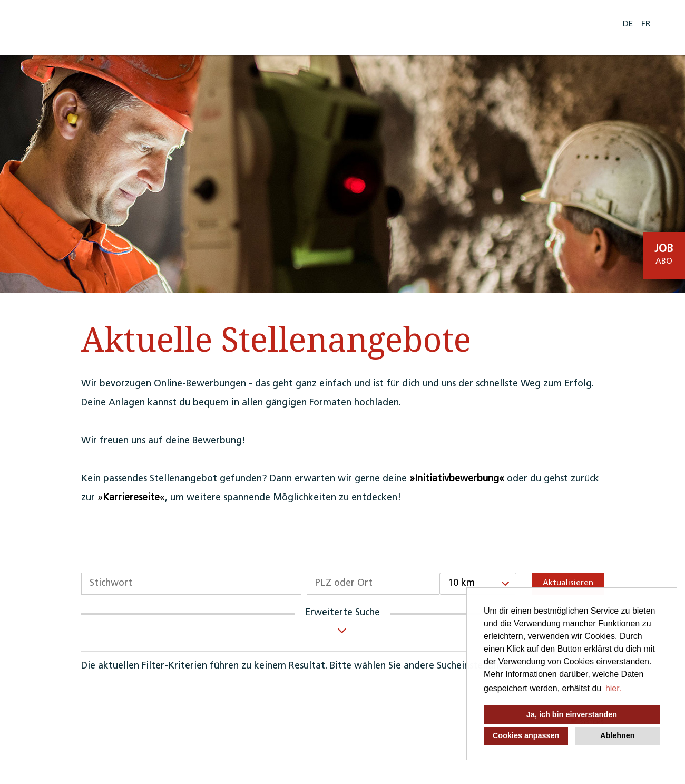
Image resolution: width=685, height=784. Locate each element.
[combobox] (478, 584)
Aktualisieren (568, 583)
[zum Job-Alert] (664, 256)
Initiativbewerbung (457, 479)
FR (646, 24)
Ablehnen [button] (618, 735)
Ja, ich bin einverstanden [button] (572, 714)
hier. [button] (613, 688)
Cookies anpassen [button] (526, 735)
